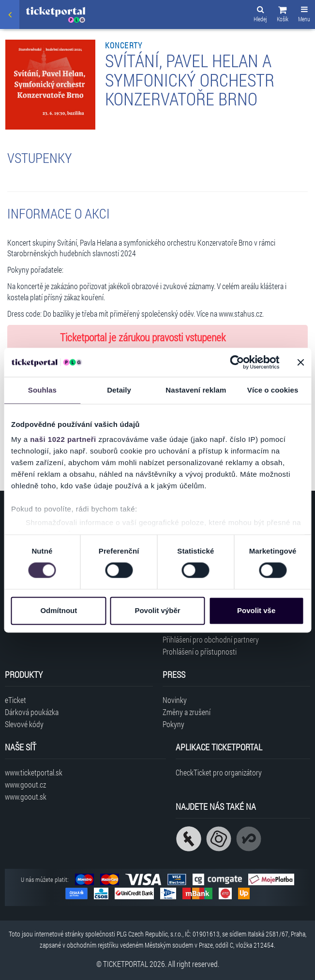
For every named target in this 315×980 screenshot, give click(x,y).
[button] (283, 15)
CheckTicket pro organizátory (219, 772)
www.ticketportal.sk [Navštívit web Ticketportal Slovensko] (34, 772)
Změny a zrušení (187, 712)
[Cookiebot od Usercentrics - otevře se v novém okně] (237, 362)
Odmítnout (59, 610)
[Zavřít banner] (300, 362)
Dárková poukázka (32, 712)
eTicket (15, 700)
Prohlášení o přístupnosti (200, 651)
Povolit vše (256, 610)
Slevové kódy (24, 724)
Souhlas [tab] (42, 390)
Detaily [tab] (119, 390)
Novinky (175, 700)
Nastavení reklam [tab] (196, 390)
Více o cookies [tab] (273, 390)
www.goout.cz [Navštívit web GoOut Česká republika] (25, 784)
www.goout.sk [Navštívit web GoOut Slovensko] (26, 797)
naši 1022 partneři (63, 439)
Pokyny (173, 724)
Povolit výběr (157, 610)
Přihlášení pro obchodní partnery (211, 639)
